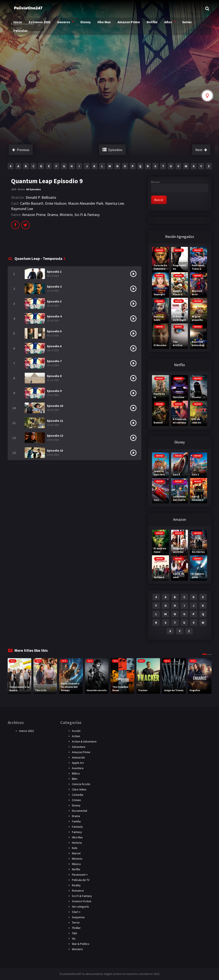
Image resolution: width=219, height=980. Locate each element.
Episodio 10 (55, 406)
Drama (53, 215)
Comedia (78, 795)
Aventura (78, 768)
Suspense (78, 917)
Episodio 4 (54, 316)
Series (184, 24)
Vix (74, 938)
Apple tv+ (78, 763)
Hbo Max (103, 24)
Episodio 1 (54, 272)
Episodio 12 (55, 436)
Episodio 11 (55, 421)
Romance (78, 891)
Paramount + (80, 875)
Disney (85, 24)
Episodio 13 (55, 450)
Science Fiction (82, 901)
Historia (77, 843)
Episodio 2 (54, 286)
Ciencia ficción (81, 784)
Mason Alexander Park (86, 203)
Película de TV (81, 880)
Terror (76, 922)
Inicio (19, 24)
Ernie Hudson (56, 203)
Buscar (155, 182)
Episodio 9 (54, 391)
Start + (76, 912)
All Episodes (34, 189)
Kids (75, 848)
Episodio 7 (54, 361)
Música (76, 864)
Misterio (66, 215)
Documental (79, 811)
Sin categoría (80, 907)
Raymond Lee (22, 209)
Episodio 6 (54, 346)
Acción (76, 731)
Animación (78, 757)
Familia (76, 821)
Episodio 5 (54, 331)
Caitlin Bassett (32, 203)
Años (166, 24)
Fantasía (77, 827)
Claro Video (79, 789)
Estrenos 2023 (41, 24)
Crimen (76, 800)
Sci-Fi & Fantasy (87, 215)
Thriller (76, 928)
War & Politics (81, 944)
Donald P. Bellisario (41, 197)
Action (76, 736)
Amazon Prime (128, 24)
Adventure (79, 747)
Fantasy (77, 832)
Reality (76, 885)
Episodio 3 (54, 301)
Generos (64, 24)
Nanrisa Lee (115, 203)
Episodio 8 (54, 376)
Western (77, 949)
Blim (75, 779)
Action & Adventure (84, 741)
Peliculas (22, 32)
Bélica (76, 773)
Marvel (76, 853)
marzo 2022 (26, 731)
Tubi (74, 933)
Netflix (150, 24)
